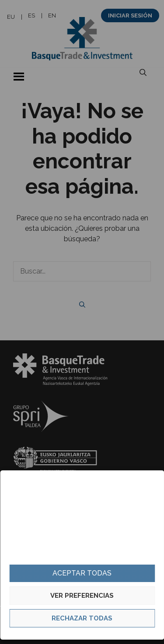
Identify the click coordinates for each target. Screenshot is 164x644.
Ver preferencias (82, 596)
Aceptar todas (82, 573)
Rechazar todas (82, 618)
